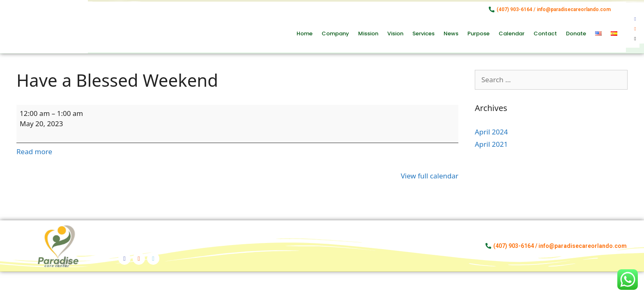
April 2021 (491, 144)
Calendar (512, 34)
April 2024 (491, 132)
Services (423, 34)
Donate (576, 34)
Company (335, 34)
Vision (395, 34)
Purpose (478, 34)
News (451, 34)
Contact (545, 34)
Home (305, 34)
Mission (368, 34)
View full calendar (430, 176)
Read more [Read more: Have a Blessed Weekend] (34, 151)
